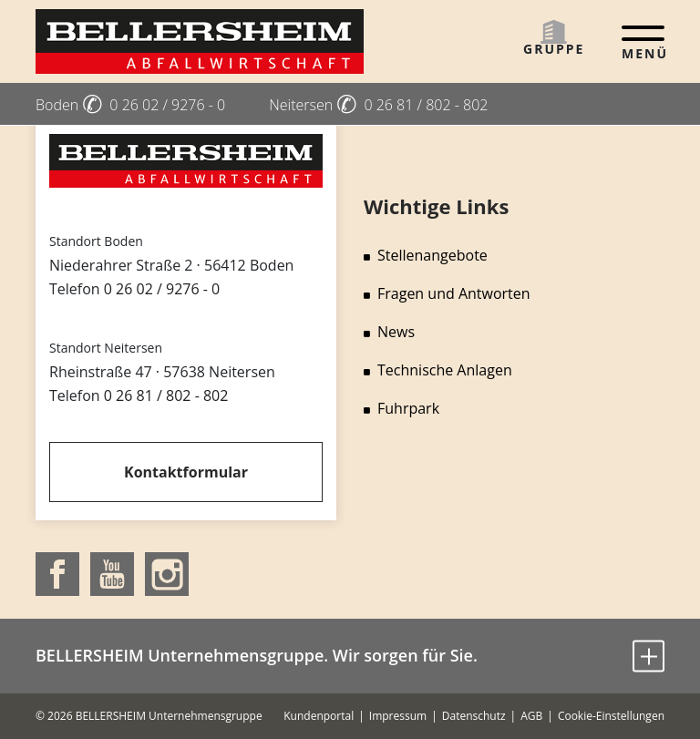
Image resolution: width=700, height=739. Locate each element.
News (389, 332)
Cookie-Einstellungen (611, 716)
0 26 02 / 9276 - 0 (162, 289)
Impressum (398, 716)
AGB (531, 716)
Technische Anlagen (438, 370)
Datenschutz (474, 716)
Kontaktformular (186, 472)
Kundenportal (319, 716)
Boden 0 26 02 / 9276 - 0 (130, 105)
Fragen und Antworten (447, 293)
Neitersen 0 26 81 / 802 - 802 (378, 105)
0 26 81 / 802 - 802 (166, 395)
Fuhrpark (401, 408)
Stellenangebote (426, 255)
